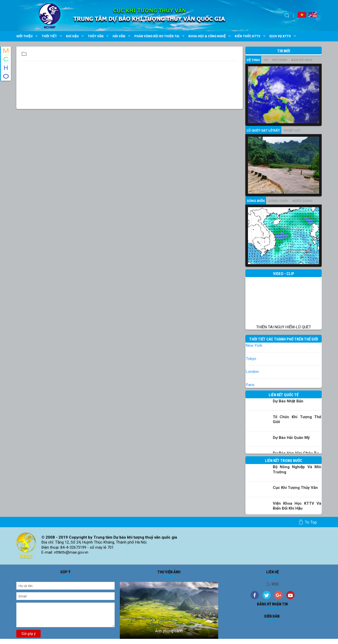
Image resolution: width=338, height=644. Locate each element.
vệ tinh (253, 60)
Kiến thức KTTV (251, 36)
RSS (273, 584)
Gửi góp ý (28, 634)
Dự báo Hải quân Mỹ (291, 438)
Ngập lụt (292, 130)
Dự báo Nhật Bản (288, 401)
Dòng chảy (279, 201)
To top (308, 522)
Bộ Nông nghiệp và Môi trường (297, 469)
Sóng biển (256, 201)
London (252, 372)
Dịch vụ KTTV (283, 36)
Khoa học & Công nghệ (210, 36)
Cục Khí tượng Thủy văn (295, 488)
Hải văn (122, 36)
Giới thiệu (28, 36)
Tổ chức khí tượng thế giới (297, 419)
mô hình (280, 60)
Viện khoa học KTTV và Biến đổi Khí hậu (297, 506)
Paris (250, 385)
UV (266, 60)
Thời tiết (53, 36)
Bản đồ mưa (302, 60)
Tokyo (251, 359)
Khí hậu (76, 36)
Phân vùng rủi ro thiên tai (160, 36)
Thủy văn (99, 36)
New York (254, 345)
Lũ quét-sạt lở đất (263, 130)
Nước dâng (303, 201)
